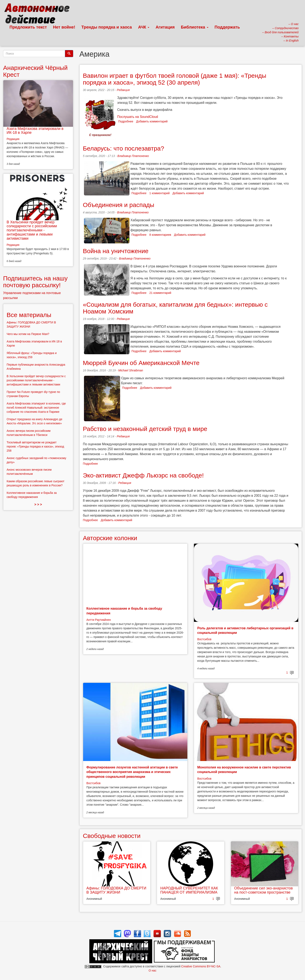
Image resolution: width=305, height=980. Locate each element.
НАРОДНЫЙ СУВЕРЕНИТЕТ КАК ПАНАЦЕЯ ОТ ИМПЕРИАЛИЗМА (189, 890)
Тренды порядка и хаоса (107, 27)
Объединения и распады (119, 205)
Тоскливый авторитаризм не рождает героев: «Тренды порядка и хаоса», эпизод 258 (35, 446)
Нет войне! (64, 27)
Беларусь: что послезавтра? (124, 148)
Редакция (123, 90)
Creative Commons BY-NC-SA (201, 966)
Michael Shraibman (131, 370)
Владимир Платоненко (133, 156)
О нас (152, 970)
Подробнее (126, 121)
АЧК (144, 27)
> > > (38, 504)
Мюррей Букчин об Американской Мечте (141, 363)
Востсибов (204, 639)
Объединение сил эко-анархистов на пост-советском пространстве (264, 890)
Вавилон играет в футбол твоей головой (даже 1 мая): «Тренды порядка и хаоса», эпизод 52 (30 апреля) (175, 79)
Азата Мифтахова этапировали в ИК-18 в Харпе (35, 131)
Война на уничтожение (116, 251)
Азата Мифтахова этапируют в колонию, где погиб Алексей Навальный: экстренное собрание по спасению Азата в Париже (36, 408)
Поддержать (227, 27)
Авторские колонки (110, 538)
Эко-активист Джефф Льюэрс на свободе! (143, 475)
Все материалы (29, 315)
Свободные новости (112, 836)
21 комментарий (160, 293)
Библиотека (195, 27)
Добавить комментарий (152, 121)
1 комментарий (159, 193)
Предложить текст (28, 27)
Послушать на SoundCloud (138, 117)
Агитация (165, 27)
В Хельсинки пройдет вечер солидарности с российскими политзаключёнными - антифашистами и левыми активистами (32, 230)
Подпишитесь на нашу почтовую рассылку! (35, 282)
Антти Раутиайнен (99, 620)
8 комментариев (160, 235)
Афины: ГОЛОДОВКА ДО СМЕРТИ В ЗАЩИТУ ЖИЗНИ (116, 890)
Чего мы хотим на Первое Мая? (28, 334)
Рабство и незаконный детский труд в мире (145, 429)
